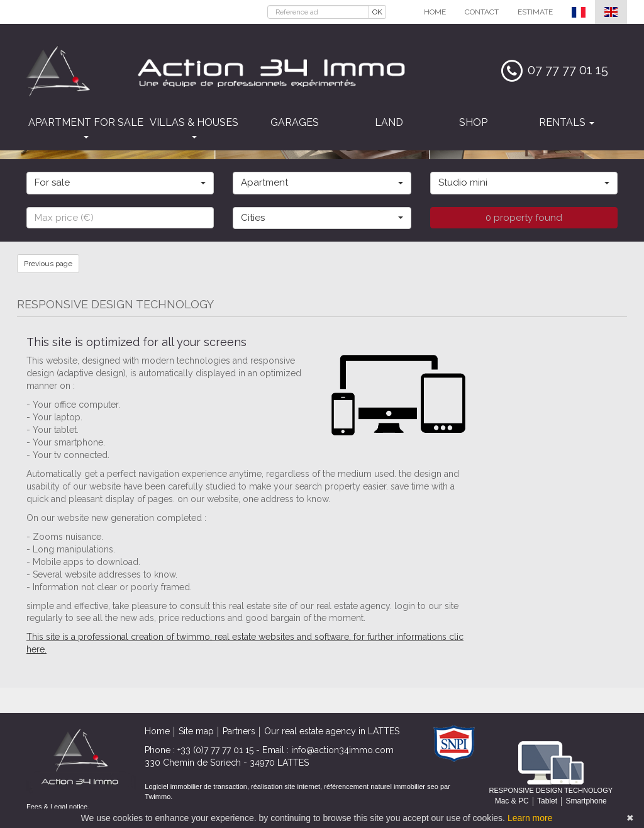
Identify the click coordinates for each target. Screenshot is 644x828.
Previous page (48, 264)
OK (377, 12)
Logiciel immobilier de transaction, (198, 786)
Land (389, 122)
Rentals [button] (567, 122)
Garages (295, 122)
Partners (239, 731)
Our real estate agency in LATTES (332, 731)
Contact (482, 12)
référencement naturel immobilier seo (382, 786)
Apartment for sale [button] (86, 128)
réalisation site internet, (287, 786)
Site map (196, 731)
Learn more (530, 818)
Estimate (535, 12)
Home (435, 12)
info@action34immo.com (342, 750)
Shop (473, 122)
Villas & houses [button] (194, 128)
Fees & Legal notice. (58, 807)
